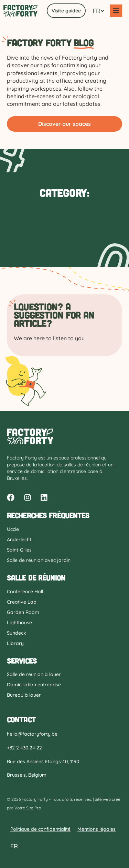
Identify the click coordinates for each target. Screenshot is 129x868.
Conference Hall (25, 592)
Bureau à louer (24, 695)
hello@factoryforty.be (32, 734)
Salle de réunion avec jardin (39, 560)
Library (15, 643)
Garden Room (23, 612)
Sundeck (17, 633)
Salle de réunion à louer (34, 674)
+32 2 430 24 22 (24, 748)
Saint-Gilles (19, 550)
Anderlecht (19, 539)
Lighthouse (19, 623)
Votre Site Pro (28, 808)
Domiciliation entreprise (34, 685)
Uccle (13, 529)
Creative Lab (22, 602)
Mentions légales (96, 829)
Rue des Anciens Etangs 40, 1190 (43, 761)
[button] (116, 11)
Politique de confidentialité (40, 829)
